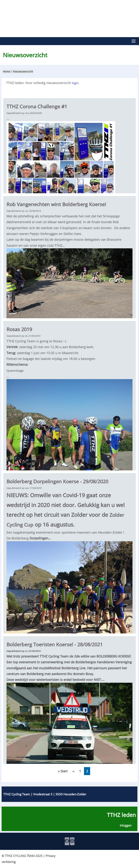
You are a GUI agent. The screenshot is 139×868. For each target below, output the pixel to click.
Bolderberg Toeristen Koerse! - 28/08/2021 (60, 644)
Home (6, 71)
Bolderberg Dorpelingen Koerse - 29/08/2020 (63, 481)
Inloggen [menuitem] (126, 826)
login (76, 82)
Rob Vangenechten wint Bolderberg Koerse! (61, 204)
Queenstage (16, 370)
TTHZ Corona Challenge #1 (40, 106)
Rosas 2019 (21, 329)
